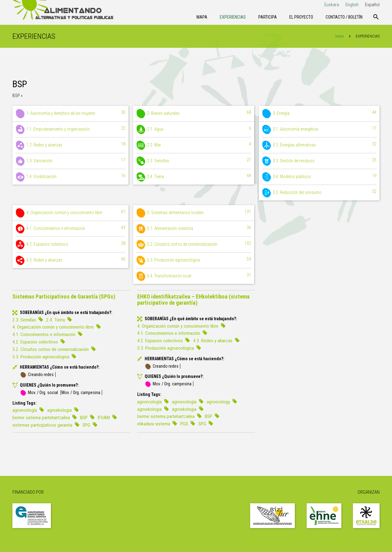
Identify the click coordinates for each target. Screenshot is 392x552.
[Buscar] (376, 17)
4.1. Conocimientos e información (70, 229)
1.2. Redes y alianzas (70, 145)
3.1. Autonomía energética (319, 129)
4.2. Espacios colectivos (70, 245)
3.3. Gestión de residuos (319, 161)
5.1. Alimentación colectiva (194, 229)
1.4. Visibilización (70, 177)
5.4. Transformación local (194, 276)
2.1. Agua (194, 129)
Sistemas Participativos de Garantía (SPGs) (64, 296)
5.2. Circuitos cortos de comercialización (194, 245)
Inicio (340, 36)
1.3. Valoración (70, 161)
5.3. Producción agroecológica (194, 260)
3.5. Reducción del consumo (319, 193)
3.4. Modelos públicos (319, 177)
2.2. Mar (194, 145)
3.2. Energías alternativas (319, 145)
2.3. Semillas (194, 161)
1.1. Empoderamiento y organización (70, 129)
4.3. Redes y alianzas (70, 260)
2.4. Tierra (194, 177)
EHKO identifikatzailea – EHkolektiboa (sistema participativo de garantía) (193, 300)
